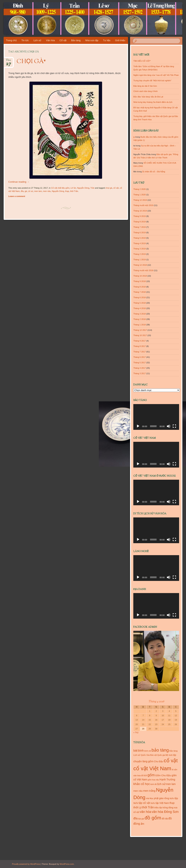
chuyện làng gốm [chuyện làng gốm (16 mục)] (143, 761)
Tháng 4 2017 (139, 368)
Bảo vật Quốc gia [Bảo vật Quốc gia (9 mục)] (158, 755)
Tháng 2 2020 (139, 189)
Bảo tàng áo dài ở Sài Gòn (145, 86)
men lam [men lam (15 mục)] (171, 784)
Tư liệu (107, 40)
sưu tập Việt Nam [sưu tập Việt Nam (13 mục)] (160, 803)
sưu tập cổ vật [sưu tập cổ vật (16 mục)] (142, 803)
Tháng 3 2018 (139, 314)
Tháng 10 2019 (140, 211)
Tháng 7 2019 (139, 227)
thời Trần (74, 191)
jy (134, 137)
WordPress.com (67, 864)
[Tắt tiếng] (169, 426)
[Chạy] (138, 426)
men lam (38, 191)
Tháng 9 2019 (139, 216)
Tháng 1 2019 (139, 260)
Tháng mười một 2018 (143, 270)
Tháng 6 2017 (139, 357)
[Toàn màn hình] (174, 426)
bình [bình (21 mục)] (141, 750)
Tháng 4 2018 (139, 308)
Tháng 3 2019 (139, 249)
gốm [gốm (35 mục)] (151, 775)
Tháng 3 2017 (139, 373)
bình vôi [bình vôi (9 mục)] (148, 751)
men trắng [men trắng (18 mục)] (149, 791)
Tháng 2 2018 (139, 319)
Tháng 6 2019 (139, 233)
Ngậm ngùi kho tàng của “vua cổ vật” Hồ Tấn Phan (156, 75)
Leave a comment (17, 196)
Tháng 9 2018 (139, 281)
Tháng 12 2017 (140, 330)
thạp (67, 191)
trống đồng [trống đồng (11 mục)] (168, 808)
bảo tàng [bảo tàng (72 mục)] (160, 750)
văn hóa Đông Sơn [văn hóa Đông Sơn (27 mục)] (165, 812)
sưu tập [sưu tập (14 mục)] (174, 798)
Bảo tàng (76, 40)
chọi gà (109, 188)
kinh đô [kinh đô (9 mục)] (153, 784)
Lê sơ (31, 191)
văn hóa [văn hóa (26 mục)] (145, 812)
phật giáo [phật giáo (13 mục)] (159, 798)
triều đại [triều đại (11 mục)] (158, 808)
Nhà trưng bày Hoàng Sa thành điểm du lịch (153, 102)
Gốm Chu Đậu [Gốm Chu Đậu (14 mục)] (163, 775)
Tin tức (25, 40)
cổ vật (116, 188)
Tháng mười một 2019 (143, 205)
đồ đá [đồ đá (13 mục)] (165, 819)
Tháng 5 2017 (139, 363)
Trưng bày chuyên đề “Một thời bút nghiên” (152, 81)
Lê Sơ (73, 188)
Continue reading (19, 182)
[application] (156, 417)
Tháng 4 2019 (139, 243)
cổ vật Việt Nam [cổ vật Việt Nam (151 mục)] (152, 768)
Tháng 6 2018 (139, 297)
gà (26, 191)
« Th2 (136, 733)
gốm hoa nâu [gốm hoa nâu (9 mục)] (153, 780)
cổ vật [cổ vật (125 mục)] (171, 761)
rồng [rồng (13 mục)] (167, 798)
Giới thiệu (120, 40)
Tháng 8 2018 (139, 287)
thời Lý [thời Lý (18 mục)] (137, 807)
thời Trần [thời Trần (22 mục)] (148, 807)
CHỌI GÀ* (31, 62)
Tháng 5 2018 (139, 303)
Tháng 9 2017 (139, 341)
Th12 (8, 61)
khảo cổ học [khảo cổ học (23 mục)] (142, 784)
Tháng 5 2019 (139, 238)
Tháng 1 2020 (139, 195)
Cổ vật (63, 40)
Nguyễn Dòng (83, 188)
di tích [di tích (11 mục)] (144, 776)
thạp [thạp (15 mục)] (172, 803)
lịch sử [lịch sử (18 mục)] (161, 784)
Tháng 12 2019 (140, 200)
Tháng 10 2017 (140, 335)
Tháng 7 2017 (139, 352)
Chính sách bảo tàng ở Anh (145, 91)
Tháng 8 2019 (139, 222)
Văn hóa (50, 40)
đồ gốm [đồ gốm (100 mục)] (153, 818)
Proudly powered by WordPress (26, 864)
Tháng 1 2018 (139, 325)
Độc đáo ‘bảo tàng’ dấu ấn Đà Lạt (148, 97)
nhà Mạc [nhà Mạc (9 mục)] (150, 798)
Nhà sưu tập (92, 40)
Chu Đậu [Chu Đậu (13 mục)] (158, 761)
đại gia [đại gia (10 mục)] (141, 819)
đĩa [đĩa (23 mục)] (135, 818)
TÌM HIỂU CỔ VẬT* (142, 61)
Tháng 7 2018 (139, 292)
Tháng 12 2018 (140, 265)
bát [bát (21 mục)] (135, 750)
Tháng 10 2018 (140, 276)
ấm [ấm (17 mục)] (142, 824)
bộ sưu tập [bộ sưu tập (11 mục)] (171, 755)
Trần (92, 188)
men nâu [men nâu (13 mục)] (138, 791)
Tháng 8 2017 (139, 346)
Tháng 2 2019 (139, 254)
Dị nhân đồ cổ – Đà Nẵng (154, 172)
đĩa (22, 191)
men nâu (47, 191)
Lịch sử (37, 40)
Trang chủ (11, 40)
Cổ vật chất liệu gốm (60, 188)
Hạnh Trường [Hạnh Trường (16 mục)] (167, 779)
